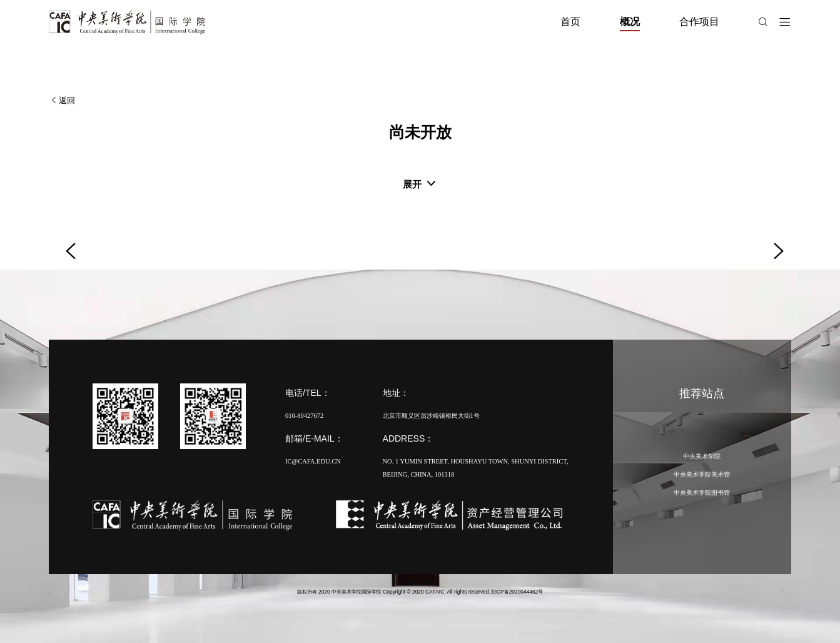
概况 (630, 22)
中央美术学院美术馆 (702, 474)
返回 (62, 100)
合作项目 (699, 22)
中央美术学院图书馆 (702, 493)
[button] (66, 241)
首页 (570, 22)
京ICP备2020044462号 (517, 592)
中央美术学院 (702, 456)
